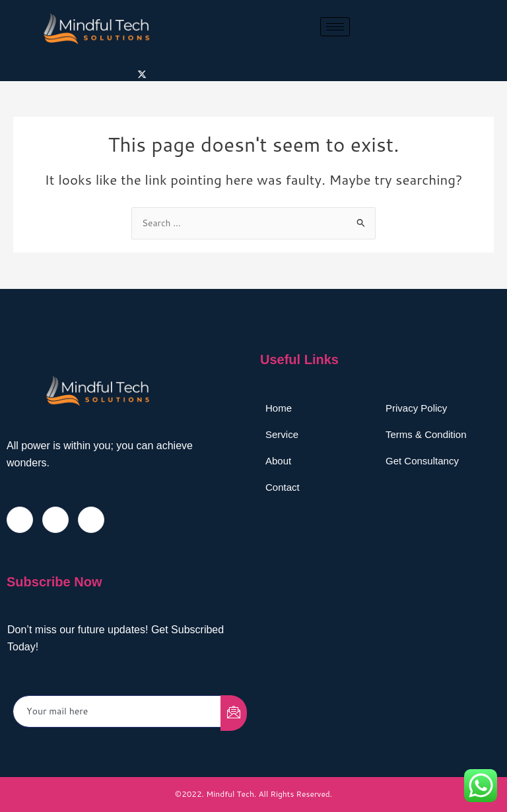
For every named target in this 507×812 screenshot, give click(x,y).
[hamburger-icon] (335, 27)
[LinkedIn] (91, 520)
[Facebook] (20, 520)
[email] (117, 711)
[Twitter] (142, 74)
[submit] (234, 713)
